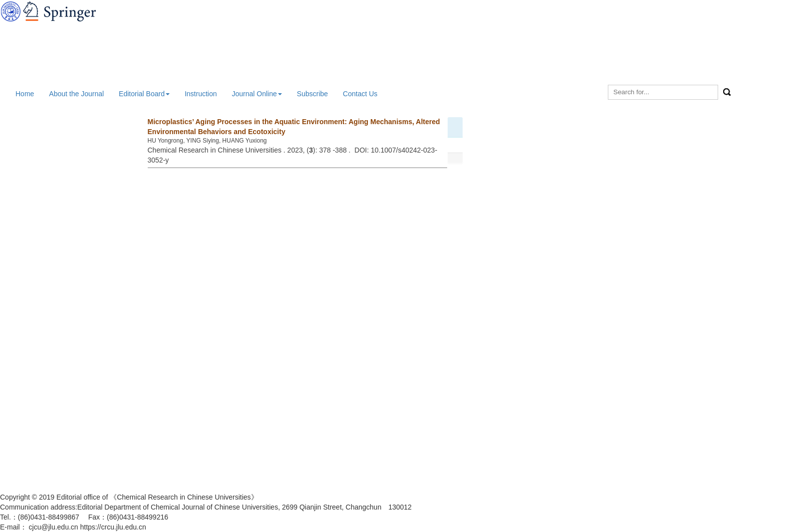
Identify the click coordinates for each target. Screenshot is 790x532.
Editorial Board (144, 94)
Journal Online (257, 94)
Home (25, 94)
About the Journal (76, 94)
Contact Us (360, 94)
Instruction (201, 94)
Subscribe (312, 94)
